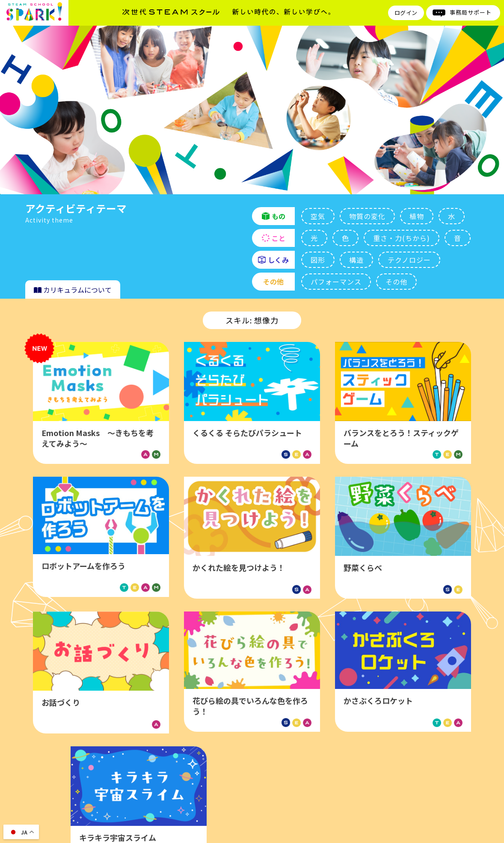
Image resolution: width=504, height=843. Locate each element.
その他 (396, 282)
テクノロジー (409, 260)
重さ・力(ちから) (402, 238)
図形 (318, 260)
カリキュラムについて (73, 290)
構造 (356, 260)
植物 (417, 216)
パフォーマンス (336, 282)
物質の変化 (367, 216)
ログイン (406, 13)
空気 (318, 216)
